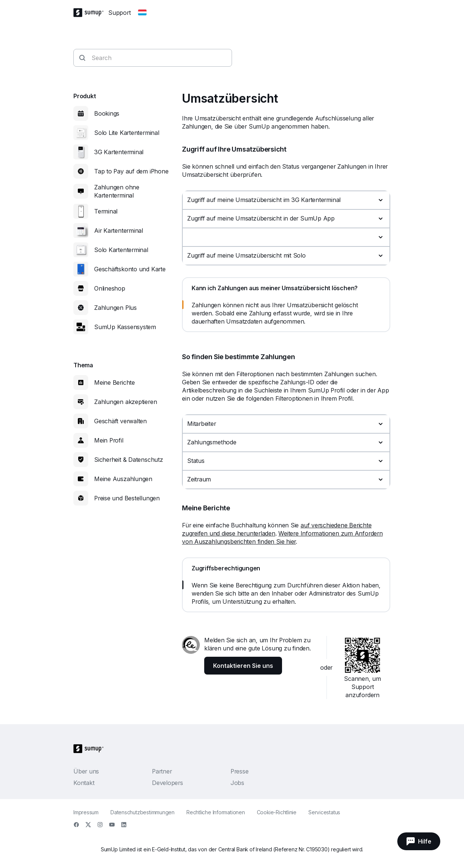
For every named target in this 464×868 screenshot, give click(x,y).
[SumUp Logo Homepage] (91, 13)
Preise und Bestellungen (127, 498)
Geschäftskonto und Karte (130, 269)
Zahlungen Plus (115, 308)
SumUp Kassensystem (125, 327)
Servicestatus (324, 812)
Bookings (107, 113)
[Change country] (142, 13)
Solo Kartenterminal (121, 250)
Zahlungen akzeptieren (125, 402)
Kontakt (84, 783)
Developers (168, 783)
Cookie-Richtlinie (277, 812)
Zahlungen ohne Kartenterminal (117, 191)
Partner (162, 771)
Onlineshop (110, 288)
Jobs (237, 783)
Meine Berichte (115, 382)
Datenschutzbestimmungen (142, 812)
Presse (240, 771)
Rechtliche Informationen (216, 812)
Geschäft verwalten (120, 421)
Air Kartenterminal (119, 231)
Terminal (106, 211)
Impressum (86, 812)
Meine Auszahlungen (123, 479)
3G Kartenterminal (119, 152)
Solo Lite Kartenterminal (127, 133)
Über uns (86, 771)
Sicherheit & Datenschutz (129, 460)
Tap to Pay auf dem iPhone (131, 171)
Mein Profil (109, 440)
